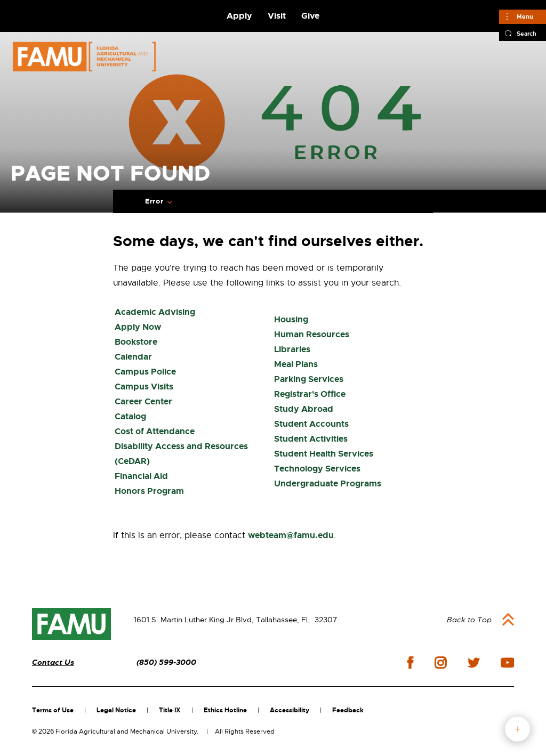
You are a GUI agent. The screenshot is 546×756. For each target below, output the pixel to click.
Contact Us (53, 662)
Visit (277, 16)
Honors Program (149, 491)
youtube (507, 663)
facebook (410, 662)
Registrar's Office (310, 394)
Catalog (130, 416)
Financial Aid (141, 476)
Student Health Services (324, 454)
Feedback (348, 710)
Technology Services (317, 469)
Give (310, 16)
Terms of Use (53, 710)
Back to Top (469, 620)
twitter (473, 663)
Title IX (170, 710)
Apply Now (138, 327)
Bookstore (136, 342)
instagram (440, 663)
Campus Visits (144, 387)
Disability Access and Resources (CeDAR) (181, 454)
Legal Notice (116, 710)
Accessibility (290, 710)
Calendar (133, 357)
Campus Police (145, 372)
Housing (291, 319)
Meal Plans (296, 364)
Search (527, 34)
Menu (525, 17)
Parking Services (309, 379)
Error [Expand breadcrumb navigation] (154, 201)
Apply (239, 16)
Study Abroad (304, 409)
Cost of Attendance (155, 431)
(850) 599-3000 (166, 662)
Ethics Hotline (225, 710)
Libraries (292, 349)
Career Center (143, 401)
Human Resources (312, 334)
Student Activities (311, 439)
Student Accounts (311, 424)
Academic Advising (155, 312)
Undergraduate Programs (328, 483)
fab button (517, 729)
